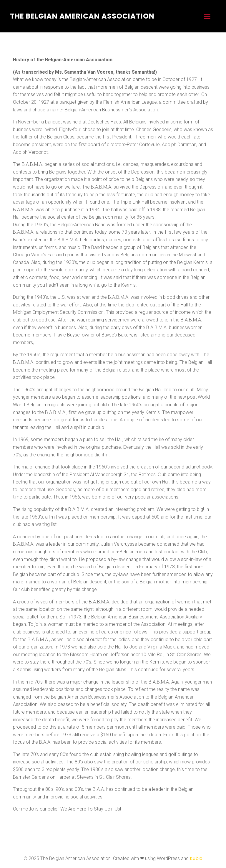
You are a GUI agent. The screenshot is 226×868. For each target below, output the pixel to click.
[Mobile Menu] (207, 16)
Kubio (196, 858)
